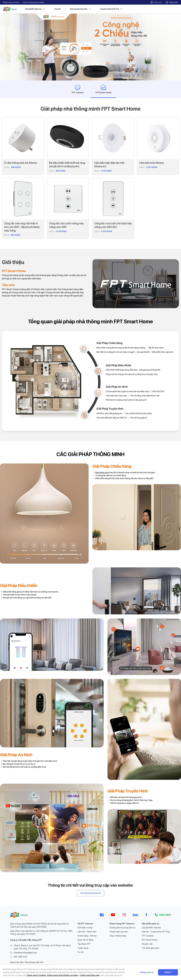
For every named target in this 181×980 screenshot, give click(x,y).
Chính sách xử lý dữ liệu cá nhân (62, 975)
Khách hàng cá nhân (11, 2)
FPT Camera (147, 936)
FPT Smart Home (150, 940)
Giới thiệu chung (85, 928)
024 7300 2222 (21, 957)
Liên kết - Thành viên (87, 932)
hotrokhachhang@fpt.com (25, 953)
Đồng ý (168, 972)
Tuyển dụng (83, 948)
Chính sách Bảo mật (90, 975)
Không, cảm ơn (147, 972)
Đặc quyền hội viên (80, 9)
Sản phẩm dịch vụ (35, 9)
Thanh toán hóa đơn (119, 932)
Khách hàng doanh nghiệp (34, 2)
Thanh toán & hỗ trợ (111, 9)
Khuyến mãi (147, 944)
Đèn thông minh (102, 472)
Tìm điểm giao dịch (150, 948)
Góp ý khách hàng (118, 936)
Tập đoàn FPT (84, 944)
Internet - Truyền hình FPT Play (156, 932)
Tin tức (57, 9)
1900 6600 (165, 915)
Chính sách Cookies (36, 975)
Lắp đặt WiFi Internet (151, 928)
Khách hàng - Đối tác (87, 936)
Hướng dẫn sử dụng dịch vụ (123, 928)
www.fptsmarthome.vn (91, 893)
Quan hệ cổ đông (85, 940)
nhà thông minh (65, 289)
